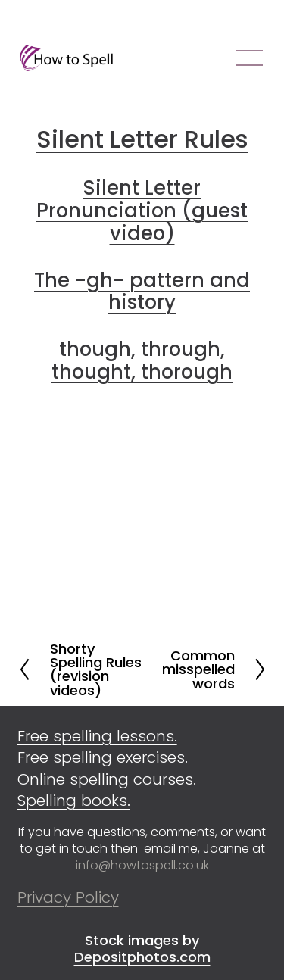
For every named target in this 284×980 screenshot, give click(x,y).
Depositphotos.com (142, 957)
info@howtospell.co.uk (142, 866)
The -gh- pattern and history (142, 292)
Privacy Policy (68, 897)
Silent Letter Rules (142, 139)
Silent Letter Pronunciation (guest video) (142, 211)
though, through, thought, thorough (142, 360)
